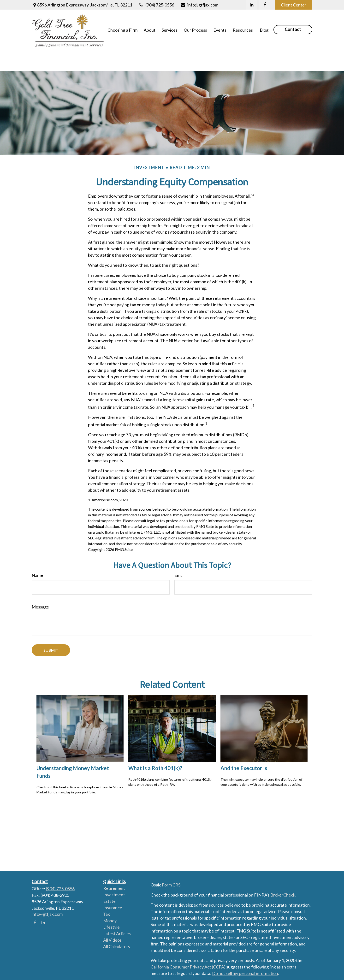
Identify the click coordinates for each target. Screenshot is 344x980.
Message (40, 585)
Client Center (294, 5)
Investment (114, 895)
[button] (122, 30)
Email (179, 554)
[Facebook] (265, 5)
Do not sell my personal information (245, 973)
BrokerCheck (283, 895)
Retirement (114, 888)
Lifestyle (111, 927)
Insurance (113, 908)
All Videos (112, 940)
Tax (107, 914)
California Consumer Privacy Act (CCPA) (188, 967)
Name (37, 554)
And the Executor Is (244, 747)
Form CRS (171, 885)
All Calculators (117, 946)
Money (110, 921)
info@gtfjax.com (199, 5)
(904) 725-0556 (156, 5)
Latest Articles (117, 933)
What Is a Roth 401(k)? (155, 747)
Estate (109, 901)
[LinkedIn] (252, 5)
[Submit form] (51, 629)
